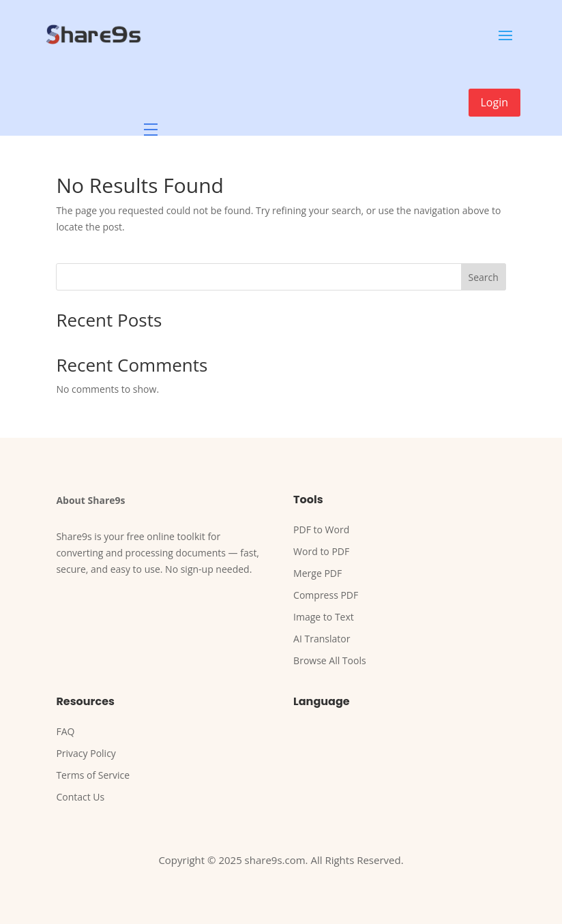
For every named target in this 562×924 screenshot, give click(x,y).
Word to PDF (321, 551)
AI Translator (322, 639)
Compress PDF (326, 595)
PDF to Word (321, 530)
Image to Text (324, 617)
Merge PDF (317, 573)
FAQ (65, 731)
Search (483, 277)
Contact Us (80, 797)
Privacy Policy (86, 753)
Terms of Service (93, 775)
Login (495, 102)
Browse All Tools (330, 660)
